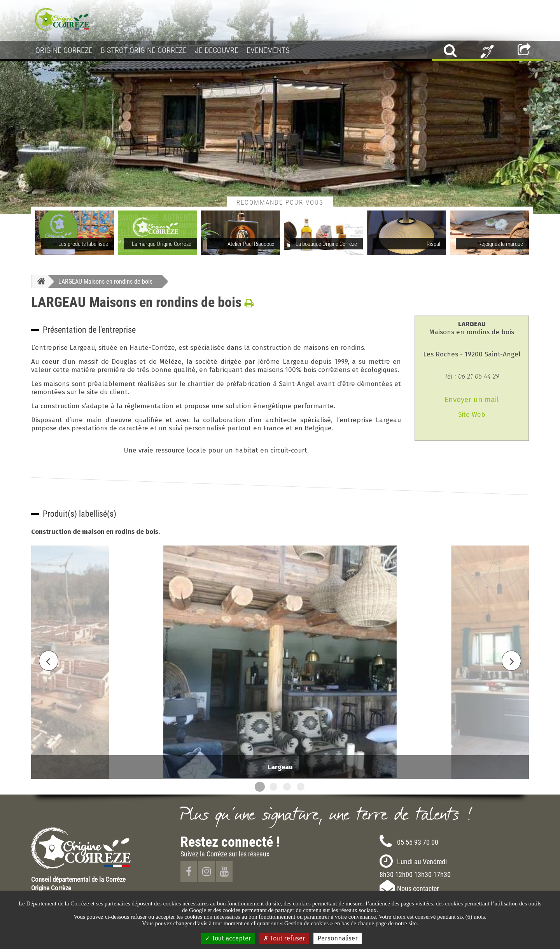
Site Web (472, 415)
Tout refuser (284, 938)
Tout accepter (228, 938)
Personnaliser (338, 938)
